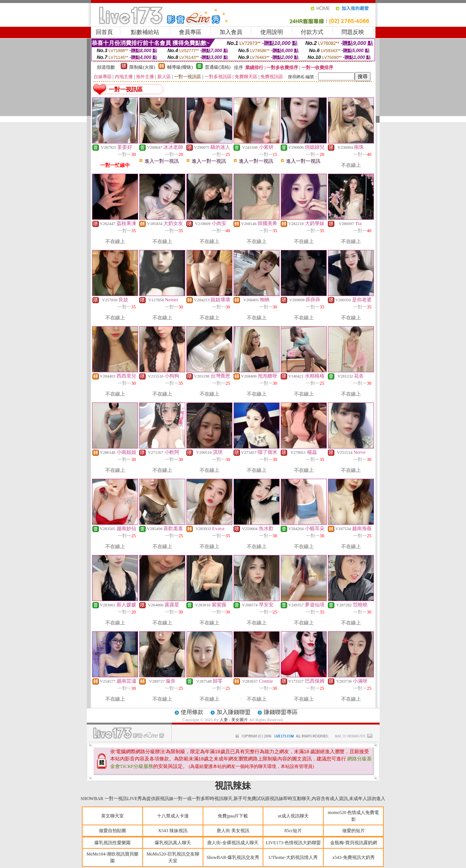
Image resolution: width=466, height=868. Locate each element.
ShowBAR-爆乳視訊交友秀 (233, 857)
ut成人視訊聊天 (293, 816)
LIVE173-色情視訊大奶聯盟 (293, 843)
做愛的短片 (354, 831)
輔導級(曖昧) (180, 67)
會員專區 (190, 32)
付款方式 (312, 32)
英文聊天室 (112, 816)
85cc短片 (293, 831)
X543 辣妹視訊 (173, 831)
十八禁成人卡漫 (173, 816)
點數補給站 (145, 32)
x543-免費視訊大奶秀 (354, 857)
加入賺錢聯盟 (234, 712)
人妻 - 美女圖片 (234, 720)
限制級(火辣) (142, 67)
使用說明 (272, 32)
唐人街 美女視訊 (233, 831)
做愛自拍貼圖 (112, 831)
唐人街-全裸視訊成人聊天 (233, 843)
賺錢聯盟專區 (281, 712)
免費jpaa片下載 (233, 816)
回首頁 (104, 32)
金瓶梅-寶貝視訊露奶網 (354, 843)
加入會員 (231, 32)
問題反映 (353, 32)
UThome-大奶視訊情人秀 (293, 857)
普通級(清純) (218, 67)
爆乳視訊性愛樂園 (112, 843)
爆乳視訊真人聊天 (173, 843)
